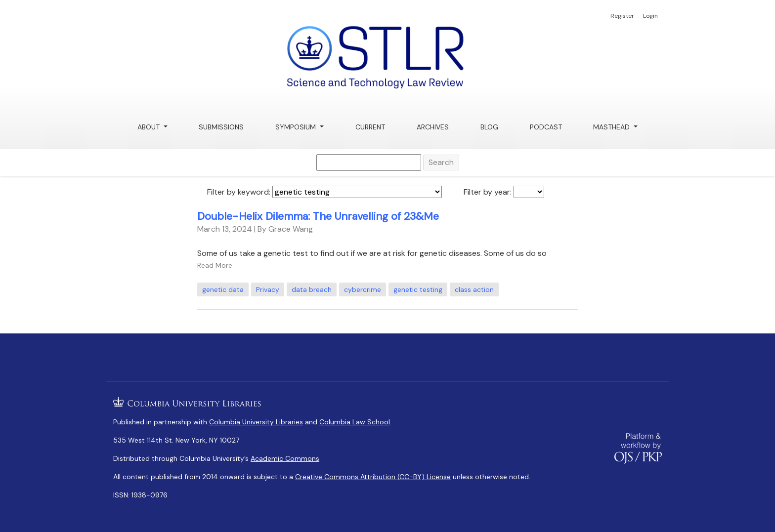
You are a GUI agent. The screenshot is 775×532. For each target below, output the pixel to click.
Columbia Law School (355, 422)
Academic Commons (285, 458)
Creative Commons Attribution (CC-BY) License (373, 477)
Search (441, 162)
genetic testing (418, 289)
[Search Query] (369, 163)
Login (650, 16)
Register (622, 16)
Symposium (297, 127)
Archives (433, 127)
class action (474, 289)
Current (370, 127)
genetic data (223, 289)
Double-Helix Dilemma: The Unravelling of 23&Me (318, 216)
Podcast (546, 127)
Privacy (268, 289)
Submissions (221, 127)
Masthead (612, 127)
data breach (312, 289)
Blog (489, 127)
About (150, 127)
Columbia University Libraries (256, 422)
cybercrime (363, 289)
